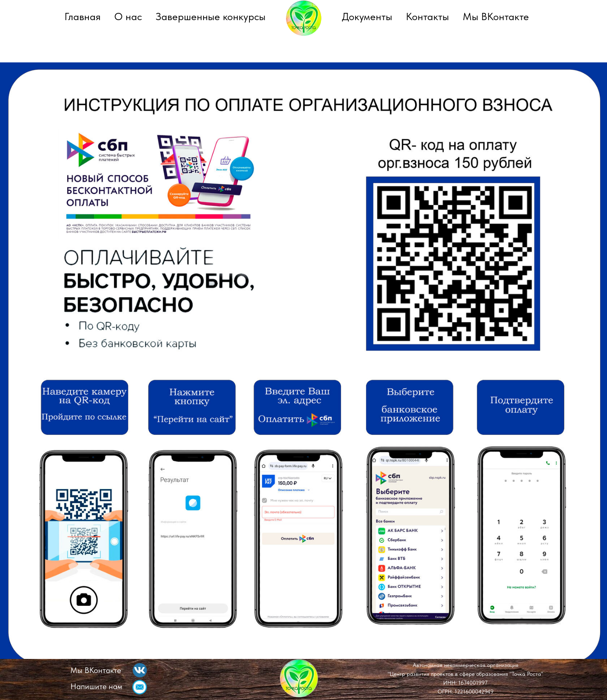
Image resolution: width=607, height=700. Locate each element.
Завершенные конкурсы (211, 16)
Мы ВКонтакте (496, 16)
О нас (128, 16)
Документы (367, 16)
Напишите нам (96, 686)
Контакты (427, 16)
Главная (82, 16)
